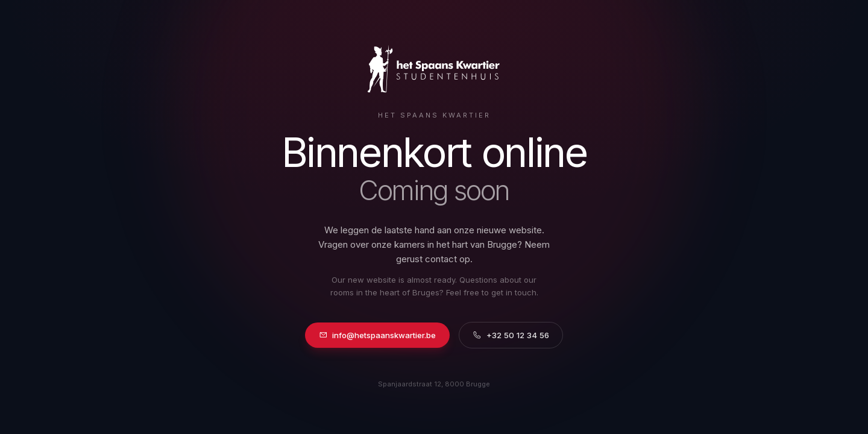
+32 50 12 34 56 (511, 335)
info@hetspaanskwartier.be (378, 335)
